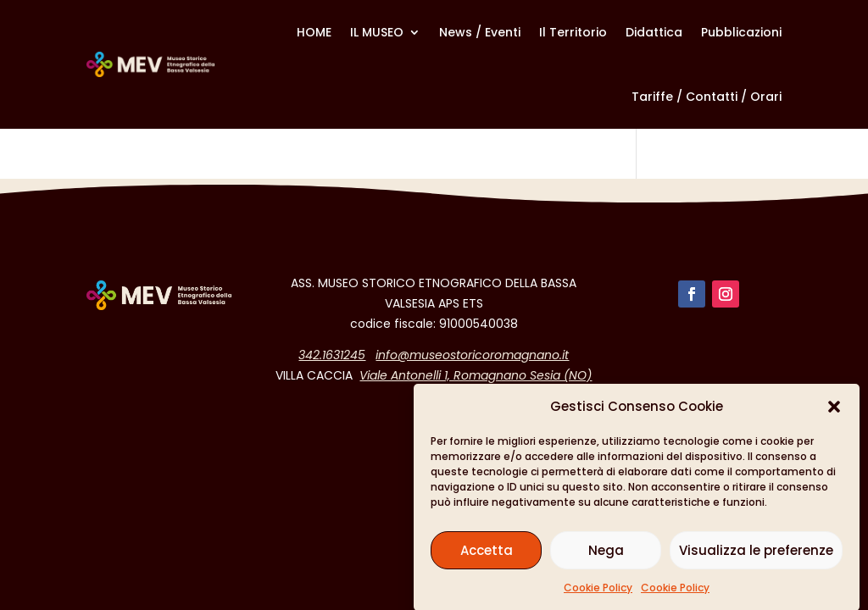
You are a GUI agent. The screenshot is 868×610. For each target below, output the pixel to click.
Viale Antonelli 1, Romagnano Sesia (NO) (476, 375)
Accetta (487, 555)
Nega (606, 555)
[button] (834, 411)
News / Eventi (480, 32)
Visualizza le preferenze (756, 555)
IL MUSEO (377, 32)
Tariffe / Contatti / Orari (707, 97)
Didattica (654, 32)
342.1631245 (332, 355)
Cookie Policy (598, 592)
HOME (314, 32)
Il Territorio (573, 32)
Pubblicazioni (741, 32)
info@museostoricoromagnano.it (472, 355)
